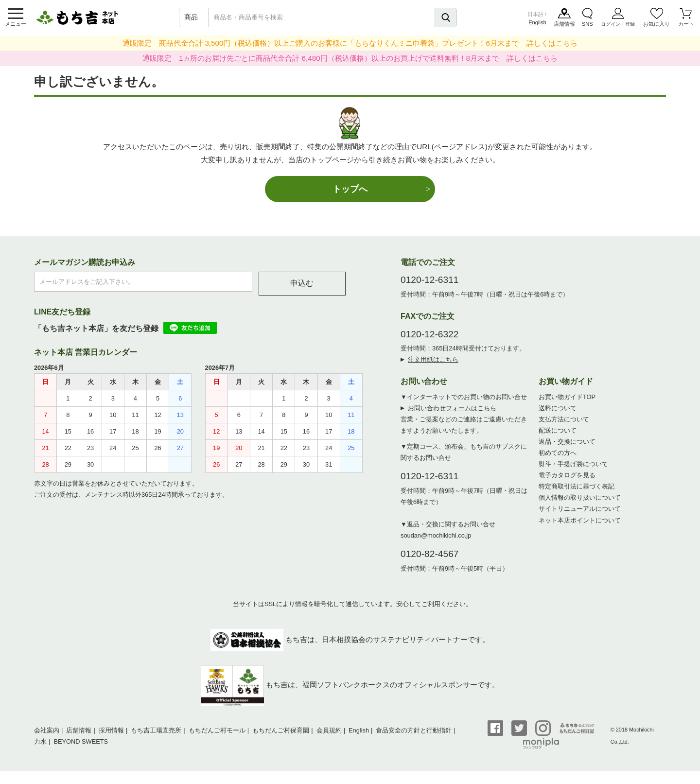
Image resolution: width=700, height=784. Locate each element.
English (537, 22)
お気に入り (656, 24)
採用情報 (111, 730)
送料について (558, 408)
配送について (558, 430)
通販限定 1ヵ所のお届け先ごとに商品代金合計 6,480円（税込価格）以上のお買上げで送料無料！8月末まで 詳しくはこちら (350, 58)
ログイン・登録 (618, 24)
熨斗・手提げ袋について (573, 464)
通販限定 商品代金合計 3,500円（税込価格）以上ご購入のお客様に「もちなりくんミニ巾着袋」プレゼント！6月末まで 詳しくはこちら (350, 43)
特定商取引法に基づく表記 (577, 486)
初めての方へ (558, 453)
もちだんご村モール (217, 730)
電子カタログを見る (567, 475)
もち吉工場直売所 (156, 730)
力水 (40, 741)
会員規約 (329, 730)
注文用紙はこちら (433, 359)
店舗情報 (564, 24)
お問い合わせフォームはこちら (452, 408)
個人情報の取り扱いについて (580, 497)
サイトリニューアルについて (580, 509)
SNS (587, 24)
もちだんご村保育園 (281, 730)
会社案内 (47, 730)
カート (686, 24)
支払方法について (564, 419)
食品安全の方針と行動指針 (414, 730)
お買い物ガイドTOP (567, 397)
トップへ (350, 189)
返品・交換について (567, 442)
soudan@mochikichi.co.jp (436, 535)
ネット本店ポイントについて (580, 520)
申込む (302, 283)
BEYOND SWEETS (81, 741)
